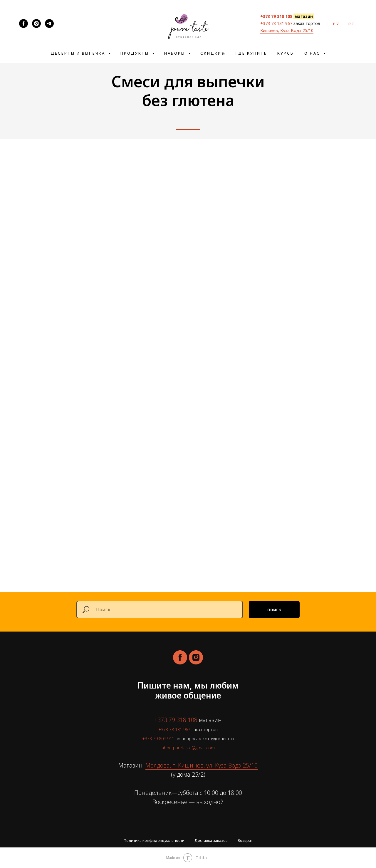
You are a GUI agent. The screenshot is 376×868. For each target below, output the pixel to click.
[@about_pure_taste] (49, 23)
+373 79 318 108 (176, 720)
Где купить (251, 53)
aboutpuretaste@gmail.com (188, 748)
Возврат (245, 840)
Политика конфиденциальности (154, 840)
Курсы (286, 53)
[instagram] (196, 657)
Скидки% (213, 53)
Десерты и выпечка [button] (79, 53)
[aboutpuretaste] (23, 23)
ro (352, 24)
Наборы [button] (176, 53)
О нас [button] (313, 53)
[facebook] (180, 657)
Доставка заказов (211, 840)
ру (336, 24)
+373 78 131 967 (276, 23)
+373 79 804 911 (158, 739)
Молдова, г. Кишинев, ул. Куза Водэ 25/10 (202, 765)
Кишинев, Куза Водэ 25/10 (287, 30)
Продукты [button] (136, 53)
